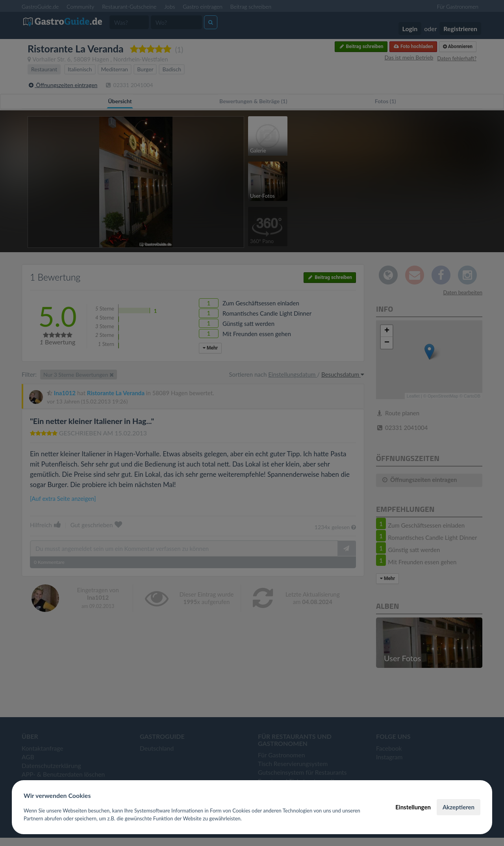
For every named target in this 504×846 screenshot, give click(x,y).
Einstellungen (413, 807)
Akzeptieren (459, 807)
